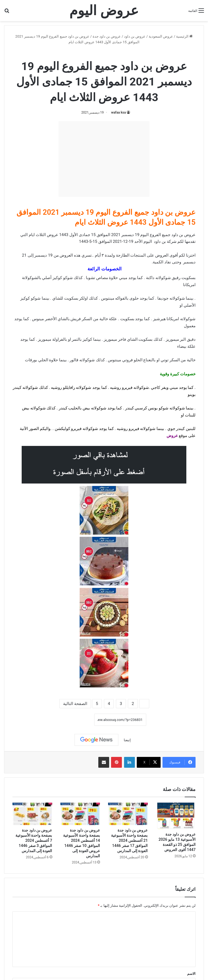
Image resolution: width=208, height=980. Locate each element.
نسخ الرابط (77, 720)
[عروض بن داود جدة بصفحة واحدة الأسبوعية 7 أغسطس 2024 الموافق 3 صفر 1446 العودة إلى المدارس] (32, 814)
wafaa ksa (118, 112)
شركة (172, 241)
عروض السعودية (161, 36)
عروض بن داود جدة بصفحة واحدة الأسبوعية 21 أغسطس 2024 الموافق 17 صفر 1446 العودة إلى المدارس (129, 840)
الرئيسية (184, 36)
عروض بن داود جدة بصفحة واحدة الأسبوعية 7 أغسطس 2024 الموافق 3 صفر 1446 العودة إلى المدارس (34, 840)
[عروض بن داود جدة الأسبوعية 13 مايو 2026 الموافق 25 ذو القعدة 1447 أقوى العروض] (176, 816)
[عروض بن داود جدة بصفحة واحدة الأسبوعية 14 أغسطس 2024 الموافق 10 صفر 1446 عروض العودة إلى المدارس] (80, 814)
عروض (172, 436)
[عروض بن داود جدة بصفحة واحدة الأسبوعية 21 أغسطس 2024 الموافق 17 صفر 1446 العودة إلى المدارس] (128, 814)
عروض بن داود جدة (107, 36)
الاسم (191, 974)
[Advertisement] (104, 159)
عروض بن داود (135, 36)
